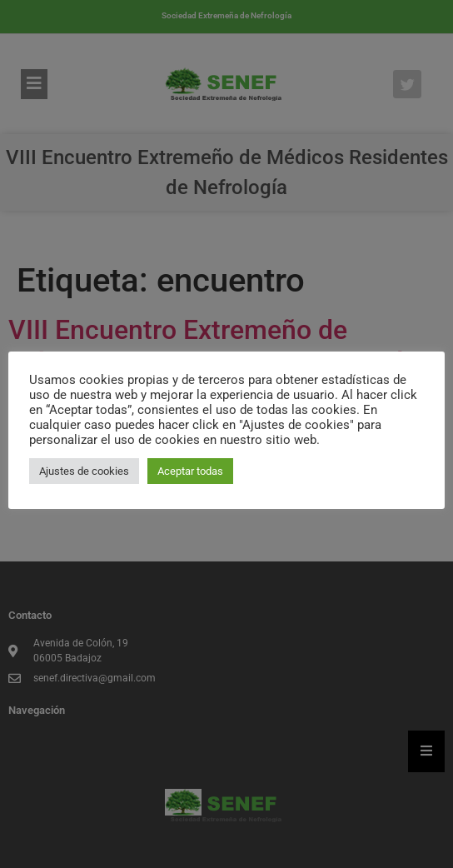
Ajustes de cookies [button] (84, 471)
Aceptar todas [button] (190, 471)
